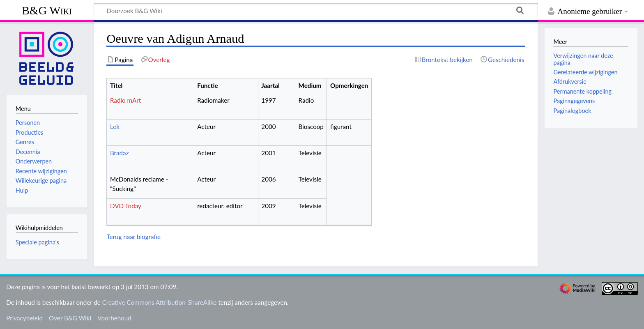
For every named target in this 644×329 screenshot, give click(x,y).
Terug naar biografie (133, 237)
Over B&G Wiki (70, 318)
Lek (115, 127)
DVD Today (126, 206)
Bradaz (120, 153)
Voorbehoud (114, 318)
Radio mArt (125, 100)
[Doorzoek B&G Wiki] (316, 10)
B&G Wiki (47, 10)
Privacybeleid (24, 318)
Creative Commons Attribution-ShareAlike (160, 302)
